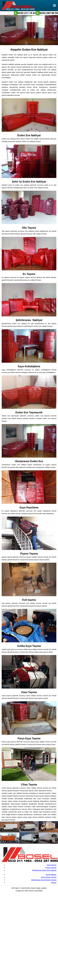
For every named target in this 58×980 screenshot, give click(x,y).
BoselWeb (39, 891)
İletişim (54, 882)
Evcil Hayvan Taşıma (49, 877)
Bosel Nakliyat (51, 875)
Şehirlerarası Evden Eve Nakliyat (44, 870)
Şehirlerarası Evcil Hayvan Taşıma (44, 880)
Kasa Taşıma (52, 865)
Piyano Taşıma (51, 868)
